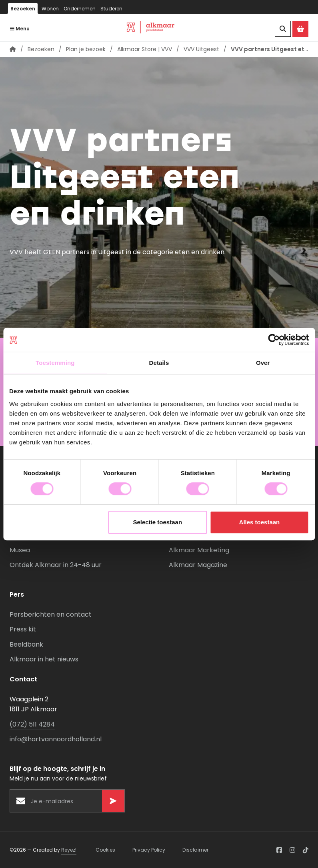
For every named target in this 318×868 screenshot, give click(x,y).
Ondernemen (80, 9)
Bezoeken (23, 9)
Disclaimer (195, 850)
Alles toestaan (260, 522)
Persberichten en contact (51, 614)
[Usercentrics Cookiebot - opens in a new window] (274, 340)
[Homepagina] (13, 49)
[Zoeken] (283, 29)
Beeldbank (26, 644)
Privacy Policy (149, 850)
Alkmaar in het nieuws (44, 659)
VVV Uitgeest (201, 49)
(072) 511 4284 (32, 724)
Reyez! (69, 850)
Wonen (50, 9)
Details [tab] (159, 363)
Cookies (105, 850)
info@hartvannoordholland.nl (56, 739)
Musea (20, 550)
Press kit (23, 629)
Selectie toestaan (157, 522)
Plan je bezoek (86, 49)
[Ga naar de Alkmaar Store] (300, 29)
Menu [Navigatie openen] (20, 29)
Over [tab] (263, 363)
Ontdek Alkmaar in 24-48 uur (56, 565)
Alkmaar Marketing (199, 550)
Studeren (111, 9)
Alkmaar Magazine (198, 565)
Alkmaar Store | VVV (145, 49)
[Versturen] (113, 801)
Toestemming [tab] (55, 363)
